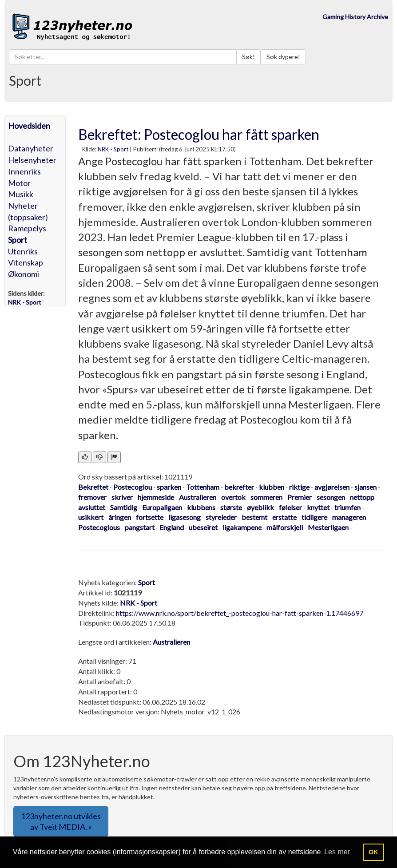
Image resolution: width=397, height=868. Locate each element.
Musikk (21, 194)
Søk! (248, 57)
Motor (19, 183)
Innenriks (24, 171)
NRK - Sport (113, 149)
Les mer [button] (337, 852)
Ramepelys (27, 228)
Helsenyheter (32, 160)
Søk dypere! (283, 57)
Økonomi (24, 274)
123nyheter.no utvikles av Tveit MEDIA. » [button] (61, 821)
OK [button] (373, 852)
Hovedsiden (29, 126)
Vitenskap (26, 262)
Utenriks (23, 251)
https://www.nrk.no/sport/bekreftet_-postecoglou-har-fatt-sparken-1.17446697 (240, 613)
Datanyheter (31, 148)
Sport (18, 240)
